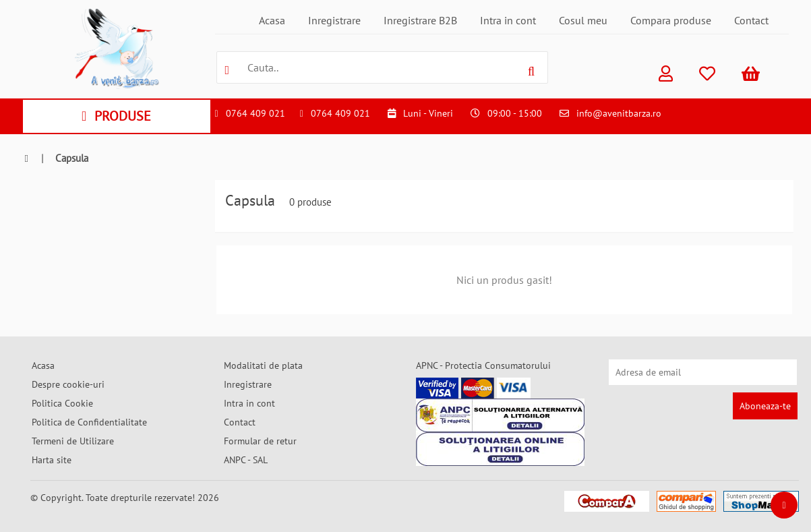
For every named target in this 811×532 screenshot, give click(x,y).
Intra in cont (508, 20)
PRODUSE (116, 116)
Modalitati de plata (263, 365)
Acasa (272, 20)
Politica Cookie (62, 403)
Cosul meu (583, 20)
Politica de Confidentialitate (89, 422)
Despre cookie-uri (68, 384)
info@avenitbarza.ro (619, 113)
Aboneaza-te (765, 406)
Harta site (52, 460)
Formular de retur (260, 441)
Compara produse (671, 20)
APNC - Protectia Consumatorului (483, 365)
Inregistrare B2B (420, 20)
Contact (751, 20)
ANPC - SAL (246, 460)
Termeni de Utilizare (73, 441)
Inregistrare (334, 20)
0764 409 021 (256, 113)
